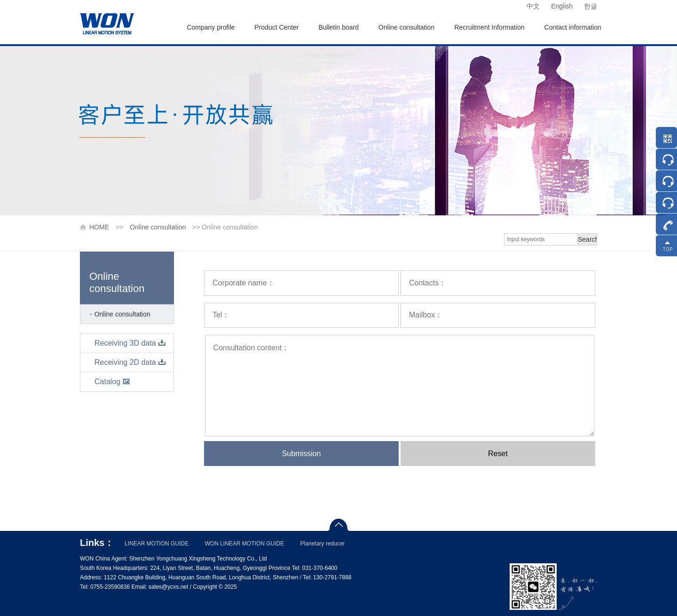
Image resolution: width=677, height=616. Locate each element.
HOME (99, 227)
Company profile (211, 27)
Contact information (573, 27)
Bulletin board (338, 27)
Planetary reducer (323, 544)
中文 (533, 6)
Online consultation (406, 27)
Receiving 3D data (130, 343)
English (562, 6)
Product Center (276, 27)
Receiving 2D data (130, 362)
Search (587, 239)
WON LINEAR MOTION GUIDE (244, 544)
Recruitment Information (489, 27)
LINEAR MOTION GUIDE (157, 544)
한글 (590, 6)
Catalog (112, 382)
